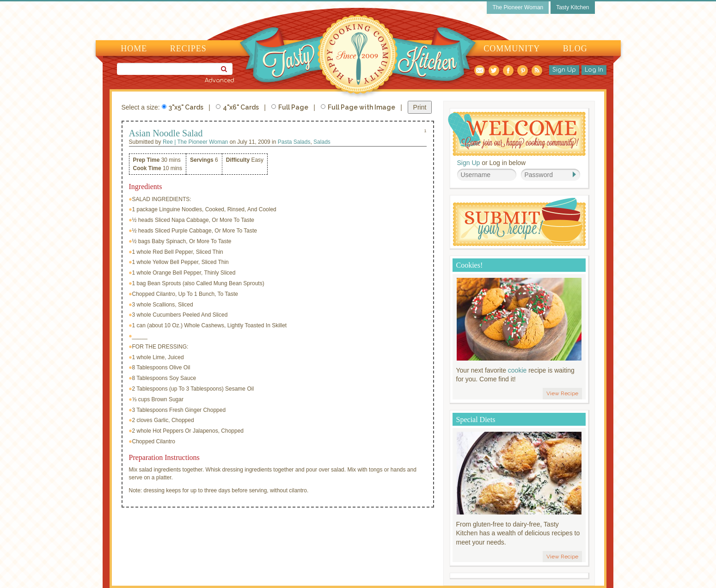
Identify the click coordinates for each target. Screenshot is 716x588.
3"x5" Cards (183, 107)
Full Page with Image (358, 107)
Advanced (220, 80)
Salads (322, 142)
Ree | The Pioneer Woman (195, 142)
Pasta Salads (294, 142)
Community (512, 49)
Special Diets (476, 420)
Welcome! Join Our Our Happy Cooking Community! (517, 134)
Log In (594, 70)
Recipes (188, 49)
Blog (575, 49)
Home (134, 49)
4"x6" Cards (237, 107)
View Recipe (562, 393)
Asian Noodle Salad (166, 133)
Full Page (290, 107)
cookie (517, 370)
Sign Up (564, 70)
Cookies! (470, 265)
